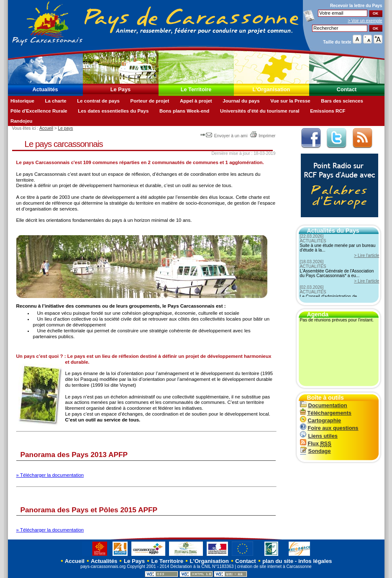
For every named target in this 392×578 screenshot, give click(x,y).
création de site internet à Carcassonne (274, 566)
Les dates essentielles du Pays (113, 111)
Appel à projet (196, 101)
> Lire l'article (366, 256)
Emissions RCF (328, 111)
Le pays (66, 128)
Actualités (45, 89)
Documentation (324, 405)
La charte (55, 101)
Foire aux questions (329, 428)
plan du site (278, 561)
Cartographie (321, 420)
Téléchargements (326, 413)
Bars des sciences (342, 101)
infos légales (315, 561)
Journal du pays (241, 101)
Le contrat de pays (98, 101)
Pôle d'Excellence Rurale (39, 111)
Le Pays (120, 89)
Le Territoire (196, 89)
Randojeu (21, 121)
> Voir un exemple (365, 21)
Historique (22, 101)
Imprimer (263, 136)
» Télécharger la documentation (50, 475)
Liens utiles (319, 436)
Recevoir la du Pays (356, 6)
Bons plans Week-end (184, 111)
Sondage (315, 451)
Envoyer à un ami (224, 136)
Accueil (46, 128)
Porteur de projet (150, 101)
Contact (347, 89)
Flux (316, 443)
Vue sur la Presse (290, 101)
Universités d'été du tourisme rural (260, 111)
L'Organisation (272, 89)
